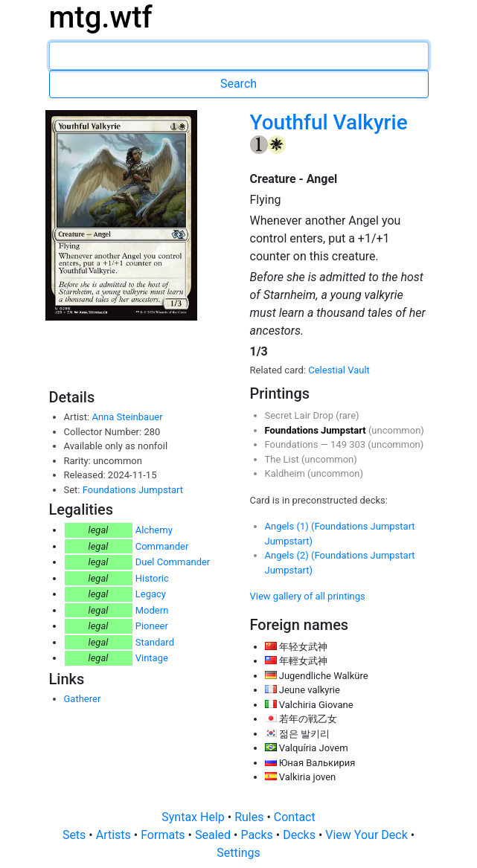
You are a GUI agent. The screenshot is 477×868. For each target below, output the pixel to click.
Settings (238, 853)
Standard (155, 642)
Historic (152, 578)
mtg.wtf (101, 17)
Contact (295, 817)
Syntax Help (195, 817)
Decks (301, 835)
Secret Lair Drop (301, 415)
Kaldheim (286, 473)
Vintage (152, 658)
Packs (258, 835)
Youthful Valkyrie (329, 122)
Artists (115, 835)
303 (358, 444)
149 (340, 444)
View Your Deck (368, 835)
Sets (76, 835)
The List (283, 459)
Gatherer (83, 699)
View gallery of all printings (308, 596)
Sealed (214, 835)
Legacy (151, 594)
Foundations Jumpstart (133, 490)
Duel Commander (173, 562)
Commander (162, 546)
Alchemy (154, 530)
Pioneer (152, 626)
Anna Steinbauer (127, 417)
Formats (164, 835)
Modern (152, 610)
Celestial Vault (339, 370)
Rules (250, 817)
